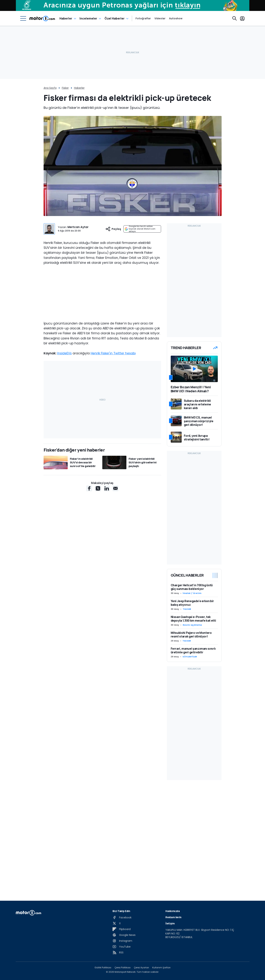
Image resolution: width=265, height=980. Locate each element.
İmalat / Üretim (192, 593)
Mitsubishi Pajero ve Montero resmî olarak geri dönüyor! (191, 635)
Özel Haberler (115, 18)
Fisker (65, 88)
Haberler (66, 18)
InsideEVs (64, 353)
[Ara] (235, 18)
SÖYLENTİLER (190, 657)
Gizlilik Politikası (103, 968)
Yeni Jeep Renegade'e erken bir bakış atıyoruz (192, 603)
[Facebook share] (89, 488)
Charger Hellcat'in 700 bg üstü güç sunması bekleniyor (192, 587)
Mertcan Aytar (78, 227)
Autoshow (176, 18)
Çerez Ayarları (141, 968)
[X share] (98, 488)
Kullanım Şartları (161, 968)
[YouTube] (122, 947)
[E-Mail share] (115, 488)
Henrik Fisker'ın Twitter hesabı (113, 353)
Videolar (160, 18)
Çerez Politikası (123, 968)
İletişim (170, 923)
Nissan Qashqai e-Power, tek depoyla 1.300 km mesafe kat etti (193, 619)
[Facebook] (122, 917)
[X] (117, 923)
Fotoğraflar (143, 18)
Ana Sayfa (50, 88)
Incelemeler (88, 18)
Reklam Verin (173, 917)
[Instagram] (122, 941)
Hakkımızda (173, 911)
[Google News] (124, 935)
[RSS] (118, 952)
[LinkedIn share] (107, 488)
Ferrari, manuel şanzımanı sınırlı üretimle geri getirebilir (193, 650)
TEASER (187, 609)
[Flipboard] (122, 929)
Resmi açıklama (192, 625)
